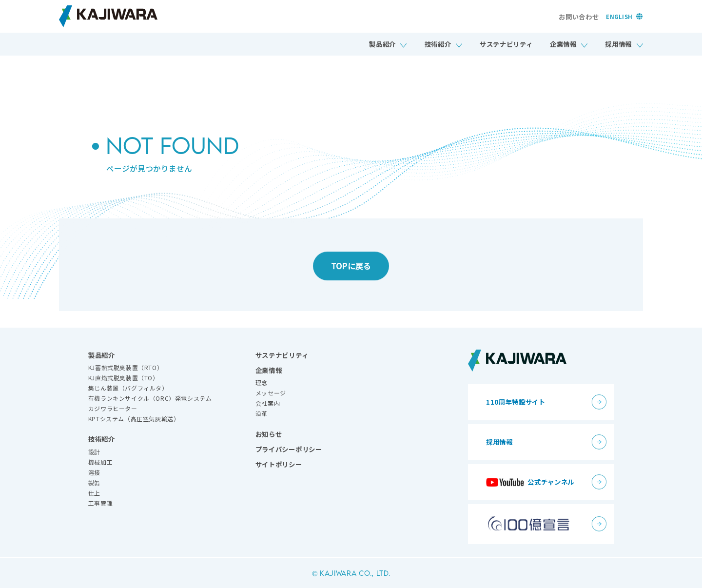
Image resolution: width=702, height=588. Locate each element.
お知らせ (269, 434)
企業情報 (563, 44)
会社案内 (268, 403)
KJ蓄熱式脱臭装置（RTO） (126, 367)
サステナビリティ (506, 44)
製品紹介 (382, 44)
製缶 (94, 482)
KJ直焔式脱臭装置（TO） (124, 378)
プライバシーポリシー (289, 449)
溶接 (94, 472)
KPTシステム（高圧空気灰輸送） (134, 419)
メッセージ (271, 393)
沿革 (262, 413)
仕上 (94, 493)
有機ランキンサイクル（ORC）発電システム (150, 398)
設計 (94, 452)
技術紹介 (438, 44)
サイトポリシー (279, 464)
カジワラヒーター (113, 408)
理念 (262, 382)
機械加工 (100, 462)
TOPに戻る (351, 270)
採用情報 (618, 44)
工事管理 (100, 503)
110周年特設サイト (516, 402)
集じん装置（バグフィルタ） (128, 388)
